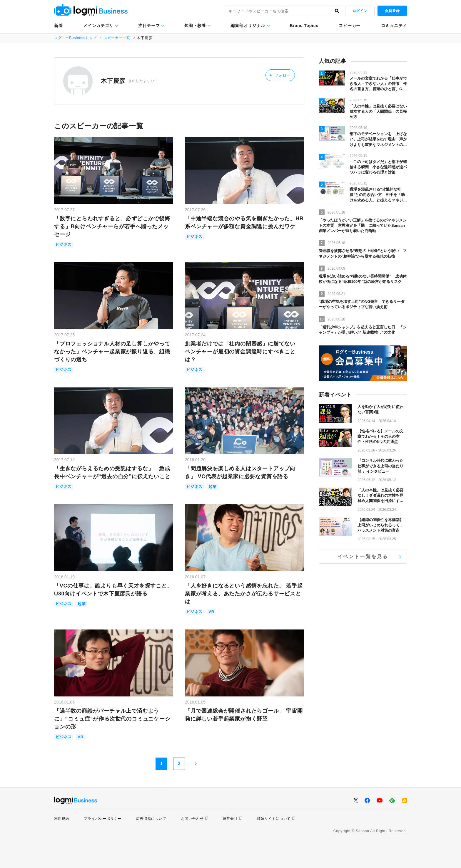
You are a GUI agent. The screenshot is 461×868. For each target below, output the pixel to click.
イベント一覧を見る (363, 556)
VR (211, 612)
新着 (58, 26)
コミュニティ (394, 26)
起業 (213, 487)
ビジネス (64, 245)
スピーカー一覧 (117, 38)
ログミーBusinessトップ (75, 38)
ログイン (360, 11)
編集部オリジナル (248, 26)
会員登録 (392, 11)
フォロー (280, 75)
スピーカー (350, 26)
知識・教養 (195, 26)
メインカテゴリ (98, 26)
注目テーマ (149, 26)
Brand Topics (304, 26)
